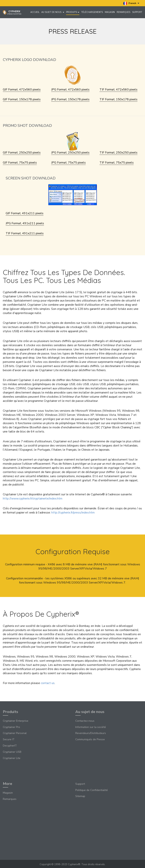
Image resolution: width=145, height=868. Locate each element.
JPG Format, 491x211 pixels (25, 223)
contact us (48, 683)
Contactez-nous (85, 721)
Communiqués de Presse (90, 739)
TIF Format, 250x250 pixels (118, 153)
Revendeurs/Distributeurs (91, 733)
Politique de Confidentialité (92, 790)
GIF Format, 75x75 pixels (20, 163)
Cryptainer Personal (15, 733)
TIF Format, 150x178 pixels (118, 99)
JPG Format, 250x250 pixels (70, 153)
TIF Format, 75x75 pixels (117, 163)
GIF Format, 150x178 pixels (22, 99)
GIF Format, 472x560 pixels (22, 90)
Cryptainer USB (12, 752)
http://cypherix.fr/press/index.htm (73, 513)
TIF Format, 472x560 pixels (118, 90)
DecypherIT (10, 746)
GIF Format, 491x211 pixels (25, 213)
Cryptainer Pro (11, 727)
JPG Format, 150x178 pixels (70, 99)
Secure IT (9, 739)
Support (137, 12)
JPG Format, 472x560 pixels (70, 90)
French (131, 3)
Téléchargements (92, 12)
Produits (73, 12)
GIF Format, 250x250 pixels (22, 153)
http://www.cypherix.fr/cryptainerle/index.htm (33, 499)
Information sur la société (91, 727)
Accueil (35, 12)
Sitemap (80, 796)
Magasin (110, 12)
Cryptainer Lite (12, 758)
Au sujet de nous (53, 12)
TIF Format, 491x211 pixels (25, 233)
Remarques (123, 12)
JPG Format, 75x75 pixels (68, 163)
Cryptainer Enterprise (16, 721)
